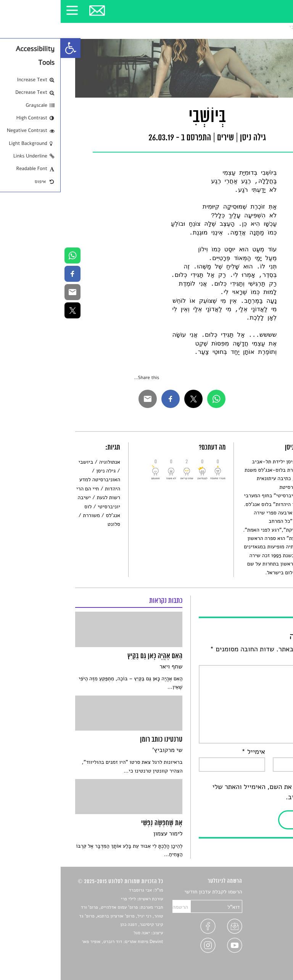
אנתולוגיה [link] (49, 462)
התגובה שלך (259, 660)
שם (271, 752)
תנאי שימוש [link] (266, 955)
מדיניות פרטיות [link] (262, 945)
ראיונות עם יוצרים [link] (259, 928)
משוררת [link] (31, 515)
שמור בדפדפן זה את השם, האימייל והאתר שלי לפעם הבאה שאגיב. (215, 792)
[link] (10, 48)
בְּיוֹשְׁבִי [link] (236, 27)
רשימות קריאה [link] (263, 919)
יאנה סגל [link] (81, 933)
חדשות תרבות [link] (264, 910)
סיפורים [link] (270, 892)
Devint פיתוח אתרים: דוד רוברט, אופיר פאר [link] (62, 942)
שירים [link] (254, 27)
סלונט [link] (272, 27)
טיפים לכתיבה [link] (263, 937)
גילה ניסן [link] (45, 471)
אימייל (193, 752)
